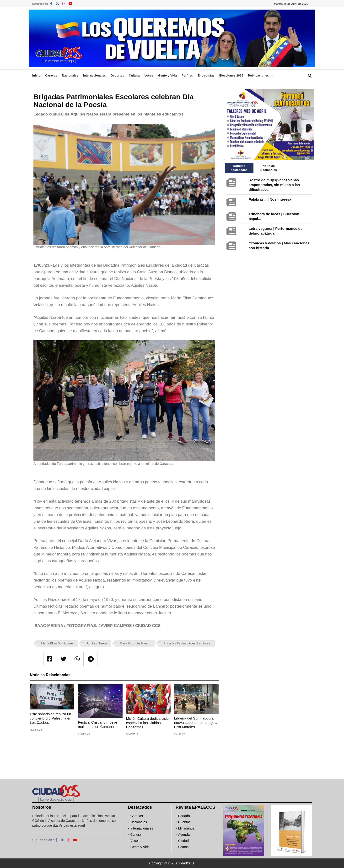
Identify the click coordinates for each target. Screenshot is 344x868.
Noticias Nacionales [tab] (269, 168)
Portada (184, 816)
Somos (183, 847)
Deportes (117, 76)
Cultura (134, 76)
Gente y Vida (167, 76)
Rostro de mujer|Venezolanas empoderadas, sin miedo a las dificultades (274, 185)
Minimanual (187, 828)
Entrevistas (206, 76)
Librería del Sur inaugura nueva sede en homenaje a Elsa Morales (196, 722)
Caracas (51, 76)
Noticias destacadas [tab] (239, 168)
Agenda (184, 835)
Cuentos (184, 822)
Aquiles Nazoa (97, 643)
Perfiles (187, 76)
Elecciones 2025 (231, 76)
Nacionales (70, 76)
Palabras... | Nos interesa (270, 199)
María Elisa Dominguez (57, 643)
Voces (149, 76)
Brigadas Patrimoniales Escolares (187, 643)
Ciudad (183, 841)
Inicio (36, 76)
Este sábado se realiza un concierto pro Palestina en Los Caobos (51, 718)
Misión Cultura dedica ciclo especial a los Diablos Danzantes (147, 723)
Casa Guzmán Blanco (135, 643)
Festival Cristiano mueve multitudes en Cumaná (97, 724)
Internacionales (95, 76)
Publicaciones (258, 76)
